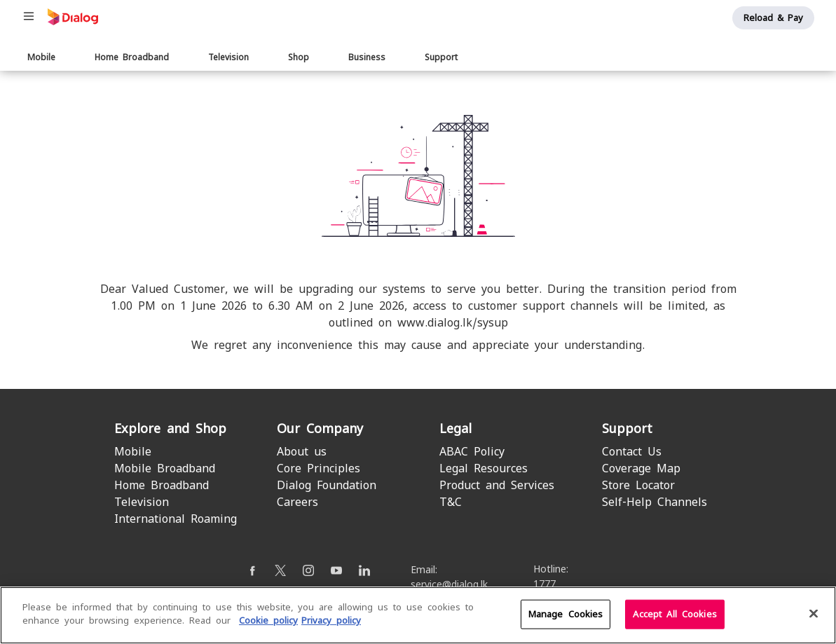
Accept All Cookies (674, 614)
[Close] (814, 614)
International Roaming (176, 519)
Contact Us (632, 452)
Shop (299, 57)
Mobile (41, 57)
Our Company (320, 429)
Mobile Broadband (165, 468)
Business (367, 57)
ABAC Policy (472, 452)
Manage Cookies (566, 614)
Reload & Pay (773, 18)
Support (441, 57)
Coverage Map (641, 468)
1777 (544, 584)
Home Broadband (132, 57)
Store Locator (638, 485)
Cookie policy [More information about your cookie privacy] (268, 621)
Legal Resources (484, 468)
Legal (455, 429)
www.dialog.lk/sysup (453, 323)
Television (228, 57)
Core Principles (318, 468)
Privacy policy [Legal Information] (331, 621)
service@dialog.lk (449, 584)
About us (302, 452)
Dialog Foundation (327, 485)
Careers (297, 502)
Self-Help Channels (655, 502)
